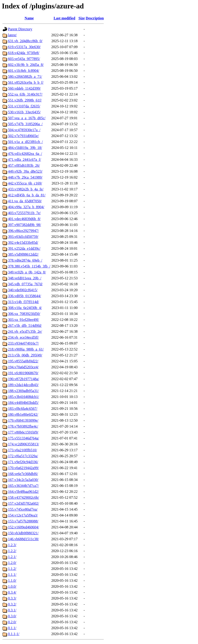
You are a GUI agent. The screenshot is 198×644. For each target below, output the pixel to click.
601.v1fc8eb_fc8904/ (24, 71)
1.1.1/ (12, 575)
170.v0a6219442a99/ (23, 468)
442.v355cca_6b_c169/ (25, 183)
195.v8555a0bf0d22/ (23, 361)
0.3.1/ (12, 610)
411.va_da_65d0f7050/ (25, 201)
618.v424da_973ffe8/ (24, 53)
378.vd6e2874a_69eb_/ (25, 260)
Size (82, 18)
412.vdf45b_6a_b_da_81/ (27, 195)
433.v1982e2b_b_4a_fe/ (26, 189)
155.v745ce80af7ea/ (23, 509)
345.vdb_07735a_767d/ (25, 284)
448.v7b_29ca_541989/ (25, 177)
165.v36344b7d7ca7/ (23, 486)
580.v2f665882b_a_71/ (25, 77)
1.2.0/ (12, 563)
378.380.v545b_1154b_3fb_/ (29, 266)
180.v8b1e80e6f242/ (23, 414)
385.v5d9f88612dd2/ (23, 254)
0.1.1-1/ (14, 634)
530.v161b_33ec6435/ (24, 112)
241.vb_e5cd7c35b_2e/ (25, 331)
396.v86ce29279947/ (23, 231)
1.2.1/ (12, 557)
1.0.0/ (12, 586)
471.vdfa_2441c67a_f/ (24, 160)
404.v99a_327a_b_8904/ (26, 207)
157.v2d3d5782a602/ (24, 503)
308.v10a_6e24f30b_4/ (25, 308)
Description (95, 18)
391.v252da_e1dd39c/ (24, 248)
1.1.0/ (12, 580)
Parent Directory (20, 29)
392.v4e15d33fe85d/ (23, 243)
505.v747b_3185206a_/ (25, 124)
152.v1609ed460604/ (24, 527)
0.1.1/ (12, 628)
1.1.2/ (12, 569)
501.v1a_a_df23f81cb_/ (25, 142)
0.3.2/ (12, 604)
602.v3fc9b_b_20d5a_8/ (26, 65)
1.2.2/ (12, 551)
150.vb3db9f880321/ (23, 533)
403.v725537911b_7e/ (24, 213)
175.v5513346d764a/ (24, 438)
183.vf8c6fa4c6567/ (23, 409)
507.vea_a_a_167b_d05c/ (27, 118)
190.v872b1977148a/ (24, 379)
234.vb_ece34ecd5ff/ (23, 337)
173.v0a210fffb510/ (23, 450)
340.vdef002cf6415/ (23, 290)
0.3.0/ (12, 616)
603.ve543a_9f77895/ (24, 59)
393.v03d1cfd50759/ (23, 237)
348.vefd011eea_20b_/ (25, 278)
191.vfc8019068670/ (23, 373)
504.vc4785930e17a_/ (24, 130)
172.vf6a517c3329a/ (23, 456)
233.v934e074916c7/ (23, 343)
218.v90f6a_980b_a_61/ (26, 349)
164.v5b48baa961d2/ (23, 492)
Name (29, 18)
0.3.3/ (12, 598)
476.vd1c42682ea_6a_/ (25, 154)
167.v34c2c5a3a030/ (23, 480)
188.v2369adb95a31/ (23, 391)
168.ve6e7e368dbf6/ (23, 474)
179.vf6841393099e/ (23, 420)
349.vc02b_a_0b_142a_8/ (27, 272)
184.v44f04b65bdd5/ (23, 403)
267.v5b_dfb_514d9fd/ (25, 326)
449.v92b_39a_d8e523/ (25, 171)
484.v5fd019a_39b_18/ (25, 148)
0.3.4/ (12, 592)
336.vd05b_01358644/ (24, 296)
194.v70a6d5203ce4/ (23, 367)
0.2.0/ (12, 622)
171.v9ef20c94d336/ (23, 462)
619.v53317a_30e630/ (24, 47)
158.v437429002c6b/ (24, 497)
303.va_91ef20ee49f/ (24, 320)
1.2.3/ (12, 545)
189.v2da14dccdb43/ (23, 385)
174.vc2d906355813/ (24, 444)
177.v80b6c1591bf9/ (23, 432)
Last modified (64, 18)
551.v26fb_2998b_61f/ (25, 100)
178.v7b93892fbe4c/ (23, 426)
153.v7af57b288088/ (23, 521)
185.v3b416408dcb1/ (24, 397)
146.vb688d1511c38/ (23, 539)
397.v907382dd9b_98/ (24, 225)
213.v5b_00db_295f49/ (25, 355)
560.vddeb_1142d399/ (24, 88)
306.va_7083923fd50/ (24, 314)
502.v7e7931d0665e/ (23, 136)
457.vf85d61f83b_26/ (24, 165)
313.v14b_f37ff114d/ (24, 302)
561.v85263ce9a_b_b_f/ (26, 82)
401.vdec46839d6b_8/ (24, 219)
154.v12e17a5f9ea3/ (23, 515)
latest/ (12, 35)
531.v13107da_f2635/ (24, 106)
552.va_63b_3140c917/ (25, 94)
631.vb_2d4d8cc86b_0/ (25, 41)
